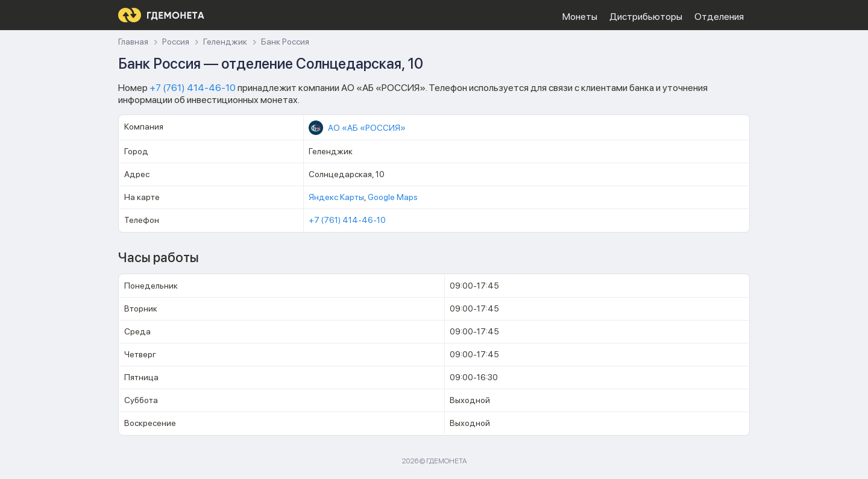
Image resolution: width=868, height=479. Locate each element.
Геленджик (225, 42)
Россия (176, 42)
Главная (133, 42)
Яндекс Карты (336, 197)
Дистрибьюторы (646, 17)
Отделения (719, 17)
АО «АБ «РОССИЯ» (367, 128)
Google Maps (393, 197)
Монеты (580, 17)
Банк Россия (285, 42)
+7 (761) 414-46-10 (193, 88)
